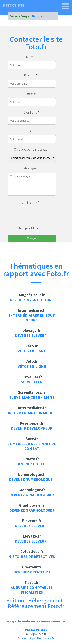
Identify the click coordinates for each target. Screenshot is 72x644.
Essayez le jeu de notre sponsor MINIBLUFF (36, 621)
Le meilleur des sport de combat (32, 446)
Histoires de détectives (32, 557)
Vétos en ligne (32, 351)
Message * (31, 168)
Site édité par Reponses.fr (36, 638)
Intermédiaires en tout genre (32, 318)
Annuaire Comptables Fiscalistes (32, 590)
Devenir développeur (32, 428)
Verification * (31, 203)
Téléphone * (31, 112)
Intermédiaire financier (32, 413)
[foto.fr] (66, 6)
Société (31, 94)
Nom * (31, 57)
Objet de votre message (31, 149)
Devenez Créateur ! (32, 572)
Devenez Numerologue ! (32, 479)
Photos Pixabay (36, 630)
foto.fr (13, 5)
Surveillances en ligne (32, 397)
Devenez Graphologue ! (32, 495)
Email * (31, 131)
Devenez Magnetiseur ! (32, 300)
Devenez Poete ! (32, 464)
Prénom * (31, 75)
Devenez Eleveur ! (32, 335)
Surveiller (32, 382)
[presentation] (37, 215)
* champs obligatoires (31, 228)
